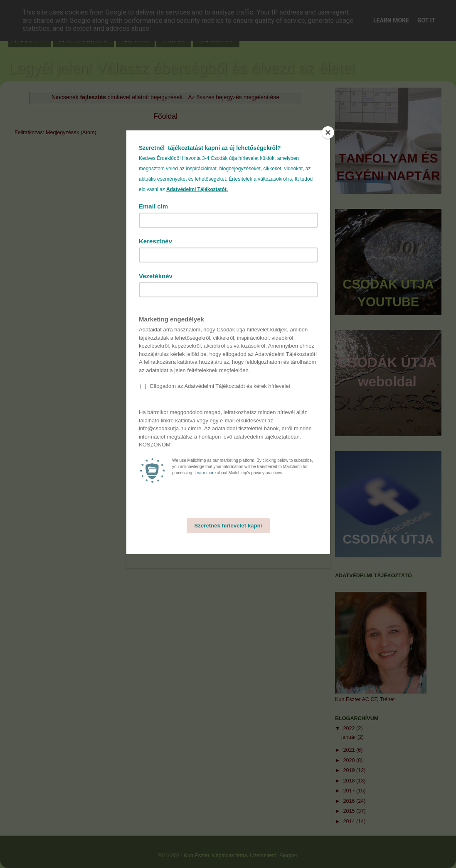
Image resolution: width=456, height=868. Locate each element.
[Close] (328, 132)
